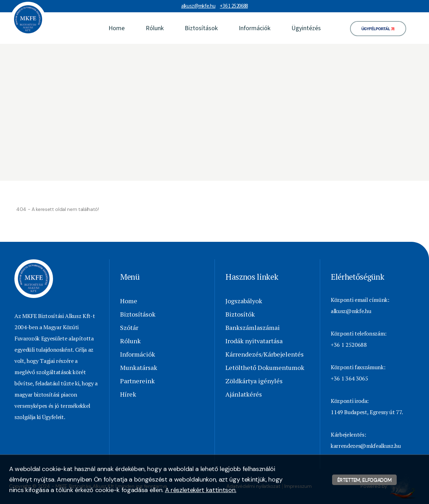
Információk (255, 28)
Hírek (128, 394)
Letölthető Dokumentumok (265, 367)
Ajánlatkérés (244, 394)
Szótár (129, 327)
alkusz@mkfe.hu (198, 6)
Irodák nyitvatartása (254, 341)
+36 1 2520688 (234, 6)
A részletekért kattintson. (201, 490)
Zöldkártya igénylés (254, 381)
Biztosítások (201, 28)
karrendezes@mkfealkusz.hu (366, 446)
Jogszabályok (244, 301)
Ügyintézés (306, 28)
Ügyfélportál (376, 29)
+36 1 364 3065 (349, 378)
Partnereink (137, 381)
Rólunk (155, 28)
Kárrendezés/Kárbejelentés (265, 354)
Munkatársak (139, 367)
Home (117, 28)
